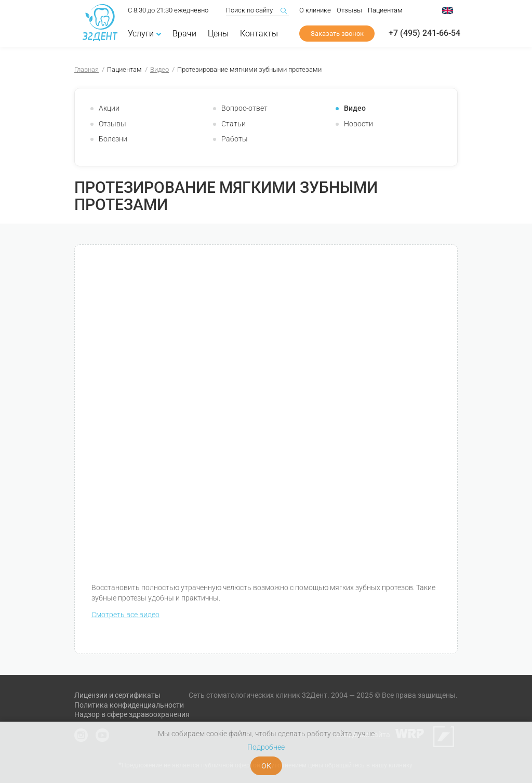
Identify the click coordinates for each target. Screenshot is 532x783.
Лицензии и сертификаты (117, 695)
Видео (159, 69)
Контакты (259, 35)
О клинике (315, 11)
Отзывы (349, 11)
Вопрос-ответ (244, 108)
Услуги (144, 35)
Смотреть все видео (125, 615)
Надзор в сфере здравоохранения (132, 714)
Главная (87, 69)
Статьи (234, 124)
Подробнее (266, 747)
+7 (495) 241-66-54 (424, 34)
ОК (266, 766)
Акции (109, 108)
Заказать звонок (337, 35)
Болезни (113, 139)
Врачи (184, 35)
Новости (358, 124)
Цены (218, 35)
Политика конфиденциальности (129, 705)
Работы (235, 139)
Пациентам (385, 11)
